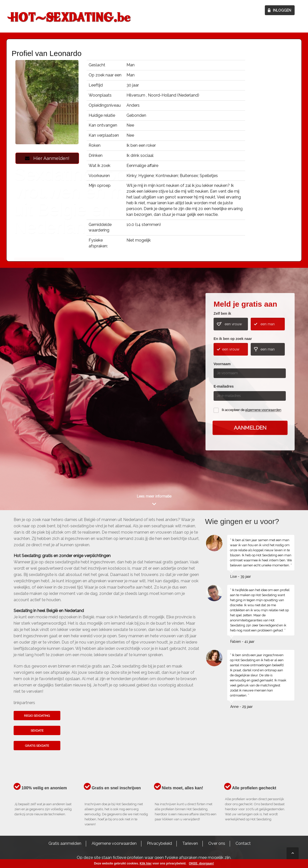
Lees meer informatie (154, 496)
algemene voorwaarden (263, 410)
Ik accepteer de (251, 410)
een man (268, 324)
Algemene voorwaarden (114, 843)
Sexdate (37, 731)
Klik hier (146, 863)
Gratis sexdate (37, 746)
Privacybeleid (159, 843)
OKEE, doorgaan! (201, 863)
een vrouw (233, 324)
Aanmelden (250, 428)
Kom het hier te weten (39, 387)
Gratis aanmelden (65, 843)
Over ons (217, 843)
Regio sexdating (37, 716)
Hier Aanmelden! (47, 158)
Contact (243, 843)
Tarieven (190, 843)
